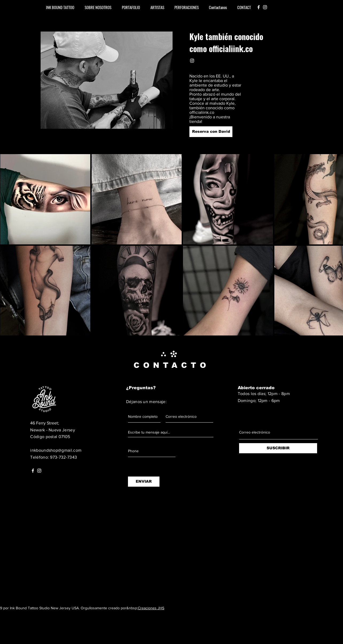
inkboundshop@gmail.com (56, 450)
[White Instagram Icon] (265, 7)
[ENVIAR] (144, 482)
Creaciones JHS (151, 608)
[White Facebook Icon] (259, 7)
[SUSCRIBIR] (278, 448)
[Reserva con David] (211, 132)
